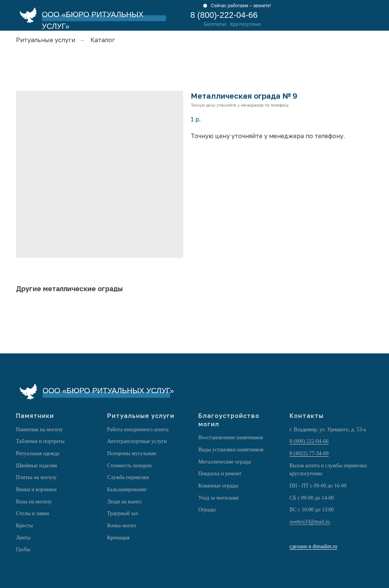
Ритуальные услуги (46, 40)
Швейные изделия (36, 466)
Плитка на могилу (36, 477)
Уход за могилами (218, 498)
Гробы (23, 549)
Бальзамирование (127, 489)
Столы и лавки (32, 513)
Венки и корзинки (36, 489)
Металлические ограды (225, 462)
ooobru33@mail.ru (310, 522)
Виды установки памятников (231, 450)
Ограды (207, 510)
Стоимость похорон (129, 466)
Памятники (35, 416)
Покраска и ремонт (220, 474)
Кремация (118, 538)
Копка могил (122, 526)
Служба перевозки (128, 477)
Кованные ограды (218, 486)
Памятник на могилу (39, 430)
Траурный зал (123, 513)
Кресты (25, 526)
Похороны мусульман (132, 453)
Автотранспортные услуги (137, 441)
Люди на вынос (125, 502)
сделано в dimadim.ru (313, 546)
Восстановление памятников (231, 437)
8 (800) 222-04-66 (309, 441)
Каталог (103, 40)
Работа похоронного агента (138, 430)
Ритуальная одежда (38, 453)
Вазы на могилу (34, 502)
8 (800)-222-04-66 (224, 15)
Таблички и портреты (40, 441)
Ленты (23, 538)
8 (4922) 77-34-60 (309, 453)
